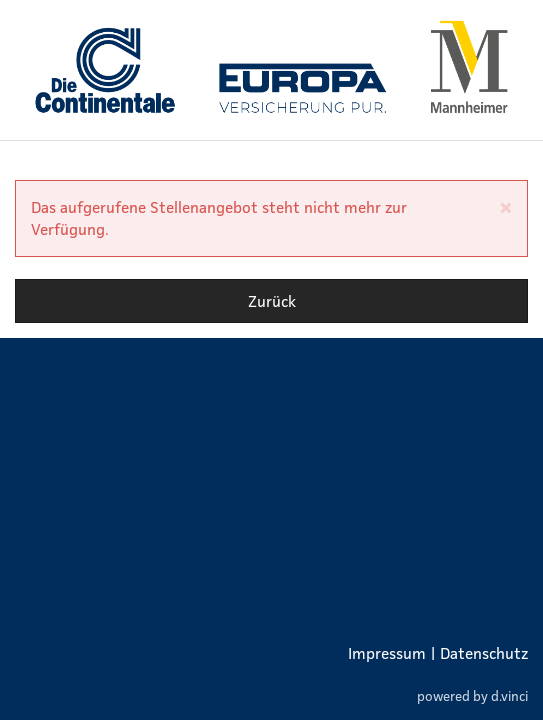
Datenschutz (484, 653)
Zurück (272, 301)
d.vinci (509, 695)
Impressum (387, 653)
